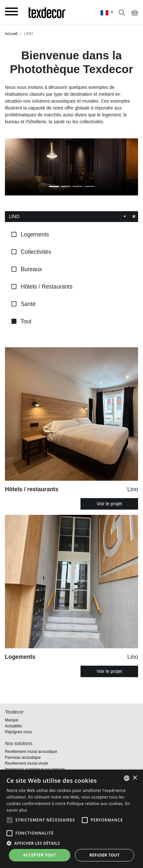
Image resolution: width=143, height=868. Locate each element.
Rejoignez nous (18, 732)
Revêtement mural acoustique (31, 752)
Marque (12, 720)
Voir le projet (109, 504)
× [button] (135, 778)
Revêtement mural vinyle (27, 763)
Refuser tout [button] (104, 855)
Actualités (13, 726)
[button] (9, 820)
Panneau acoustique (23, 757)
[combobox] (67, 217)
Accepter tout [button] (40, 855)
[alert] (71, 819)
